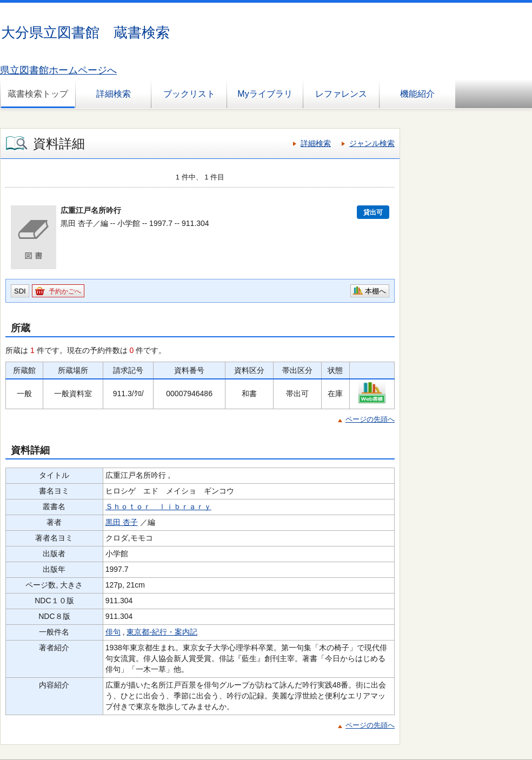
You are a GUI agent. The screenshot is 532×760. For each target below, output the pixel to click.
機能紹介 (417, 94)
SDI (20, 291)
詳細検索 (114, 94)
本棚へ (375, 291)
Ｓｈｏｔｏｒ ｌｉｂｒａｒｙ (158, 506)
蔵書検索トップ (38, 94)
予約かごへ (65, 291)
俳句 (113, 632)
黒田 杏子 (122, 522)
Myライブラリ (265, 94)
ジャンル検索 (372, 143)
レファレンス (341, 94)
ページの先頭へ (370, 419)
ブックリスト (189, 94)
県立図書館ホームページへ (58, 70)
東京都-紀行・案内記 (162, 632)
